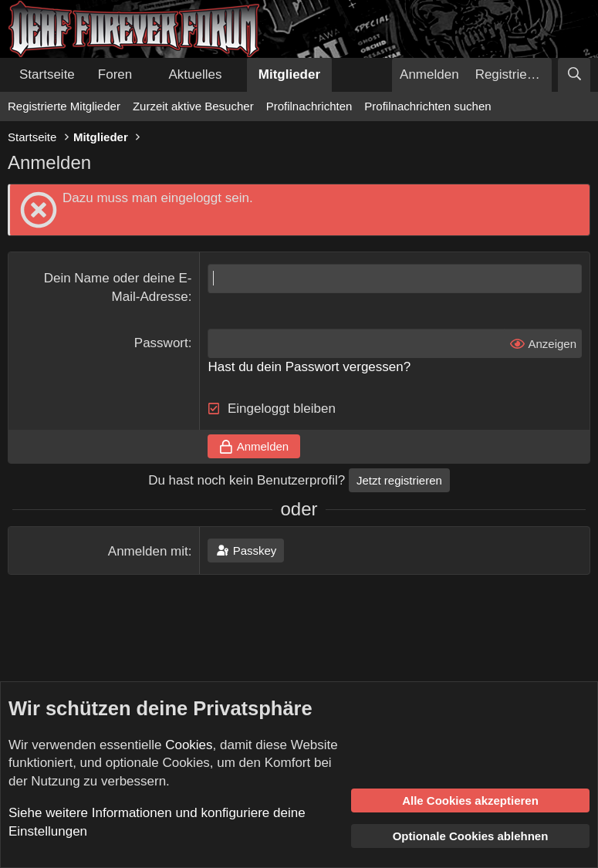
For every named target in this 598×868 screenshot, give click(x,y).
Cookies (189, 745)
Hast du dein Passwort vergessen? (309, 367)
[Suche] (574, 75)
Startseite (47, 74)
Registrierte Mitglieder (64, 106)
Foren (115, 74)
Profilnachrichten (309, 106)
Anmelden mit (148, 551)
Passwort (161, 343)
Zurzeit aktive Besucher (193, 106)
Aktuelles (196, 74)
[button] (145, 75)
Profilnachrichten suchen (427, 106)
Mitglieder (289, 74)
